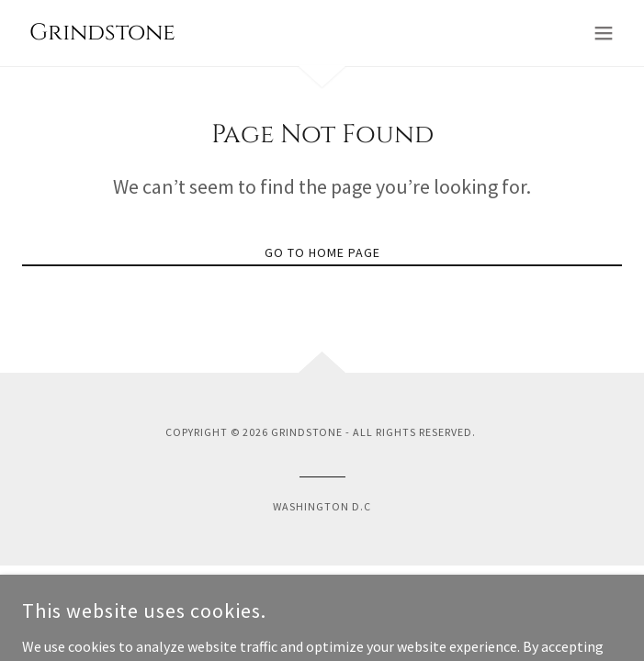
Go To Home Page (322, 252)
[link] (99, 34)
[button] (604, 33)
